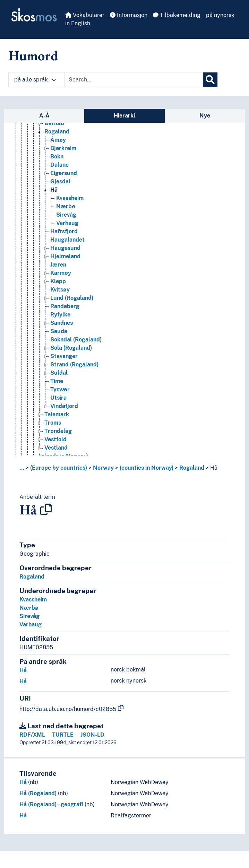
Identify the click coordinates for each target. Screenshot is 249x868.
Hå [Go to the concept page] (54, 190)
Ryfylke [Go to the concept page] (60, 315)
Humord (33, 55)
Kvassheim (33, 600)
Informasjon (129, 15)
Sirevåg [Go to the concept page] (66, 215)
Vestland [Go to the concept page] (56, 448)
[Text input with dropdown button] (134, 80)
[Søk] (210, 80)
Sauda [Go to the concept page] (59, 331)
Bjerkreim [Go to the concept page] (63, 148)
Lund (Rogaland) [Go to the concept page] (72, 298)
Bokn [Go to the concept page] (57, 157)
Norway (103, 468)
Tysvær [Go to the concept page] (60, 389)
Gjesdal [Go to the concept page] (60, 181)
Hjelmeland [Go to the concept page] (65, 256)
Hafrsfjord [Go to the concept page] (64, 231)
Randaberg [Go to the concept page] (65, 306)
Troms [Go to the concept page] (53, 423)
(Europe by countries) (59, 468)
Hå (214, 468)
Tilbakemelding (177, 15)
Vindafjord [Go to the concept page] (64, 406)
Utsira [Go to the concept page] (58, 398)
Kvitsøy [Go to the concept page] (60, 290)
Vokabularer (85, 15)
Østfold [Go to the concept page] (54, 123)
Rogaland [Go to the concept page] (57, 132)
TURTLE (63, 735)
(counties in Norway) (147, 468)
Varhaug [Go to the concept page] (67, 223)
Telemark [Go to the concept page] (57, 414)
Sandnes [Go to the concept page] (62, 323)
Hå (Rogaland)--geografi (51, 804)
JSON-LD (92, 735)
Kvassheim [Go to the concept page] (70, 198)
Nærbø (29, 608)
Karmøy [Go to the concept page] (61, 273)
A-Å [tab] (44, 116)
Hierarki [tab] (124, 116)
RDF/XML (32, 735)
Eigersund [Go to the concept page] (64, 173)
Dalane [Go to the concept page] (59, 165)
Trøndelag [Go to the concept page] (58, 431)
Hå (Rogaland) (38, 793)
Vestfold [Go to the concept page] (55, 439)
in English (78, 23)
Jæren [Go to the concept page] (58, 265)
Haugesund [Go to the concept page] (65, 248)
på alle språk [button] (35, 80)
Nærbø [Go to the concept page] (66, 206)
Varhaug (31, 624)
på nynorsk (220, 15)
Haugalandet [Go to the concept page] (67, 240)
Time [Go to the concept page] (57, 381)
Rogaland (192, 468)
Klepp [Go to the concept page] (58, 281)
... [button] (22, 468)
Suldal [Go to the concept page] (59, 373)
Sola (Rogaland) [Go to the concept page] (71, 348)
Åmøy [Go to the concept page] (58, 140)
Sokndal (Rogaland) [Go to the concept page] (76, 340)
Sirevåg (29, 616)
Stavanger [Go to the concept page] (64, 356)
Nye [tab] (205, 116)
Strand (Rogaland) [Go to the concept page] (74, 364)
